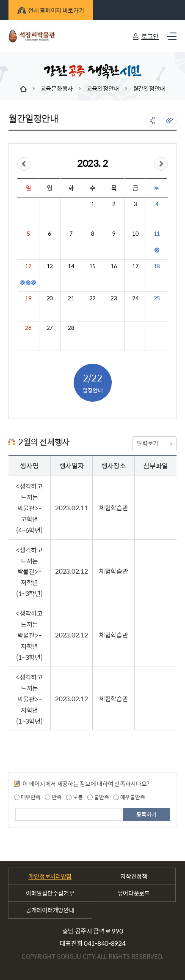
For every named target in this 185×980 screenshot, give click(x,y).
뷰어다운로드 (134, 893)
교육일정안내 (103, 88)
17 (135, 266)
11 (157, 234)
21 (71, 298)
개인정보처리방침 (50, 876)
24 (135, 298)
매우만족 (27, 797)
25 (157, 298)
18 (157, 266)
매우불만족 (129, 797)
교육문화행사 (57, 88)
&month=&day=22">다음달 (161, 164)
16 (114, 266)
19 (28, 298)
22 (92, 298)
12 (28, 266)
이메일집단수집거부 (50, 893)
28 (71, 328)
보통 (74, 797)
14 (71, 266)
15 (92, 266)
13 (50, 266)
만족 (53, 797)
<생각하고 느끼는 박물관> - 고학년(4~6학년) (29, 508)
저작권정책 (134, 876)
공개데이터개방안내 (50, 910)
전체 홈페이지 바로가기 (51, 10)
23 (114, 298)
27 (50, 328)
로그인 (150, 36)
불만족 (98, 797)
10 (135, 234)
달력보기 (154, 443)
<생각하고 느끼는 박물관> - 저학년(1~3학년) (29, 572)
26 (28, 328)
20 (50, 298)
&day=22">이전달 (24, 164)
